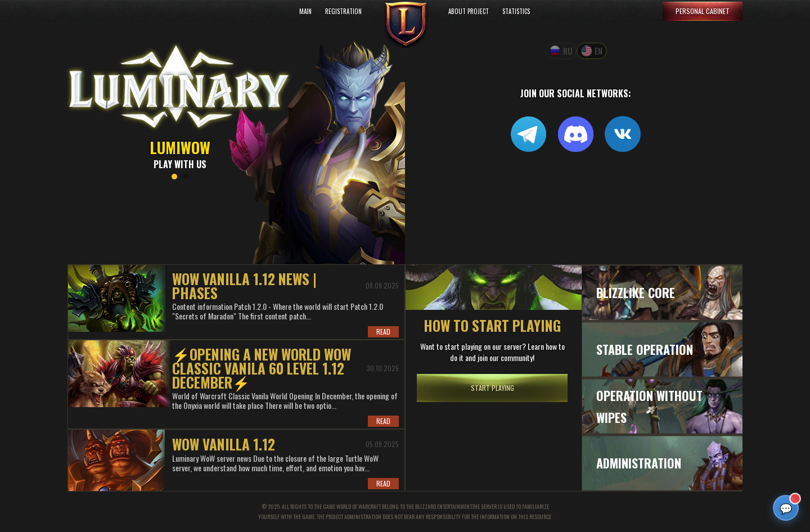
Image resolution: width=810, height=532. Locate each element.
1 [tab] (174, 177)
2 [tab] (186, 177)
